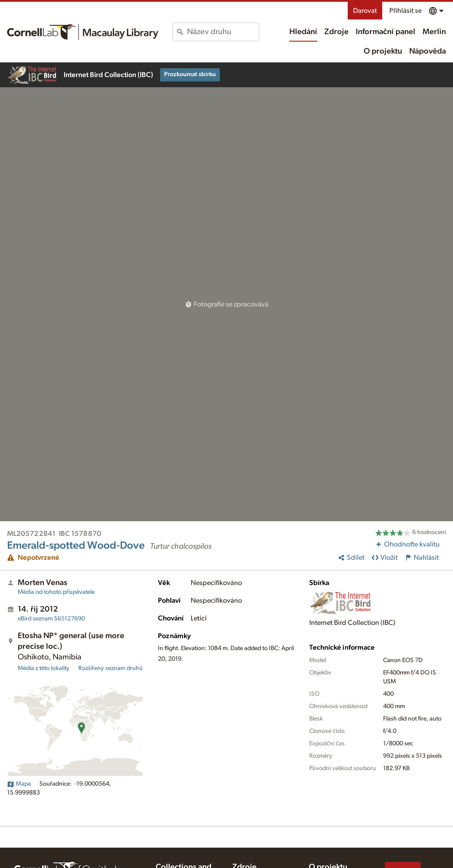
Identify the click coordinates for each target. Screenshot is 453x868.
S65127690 (51, 619)
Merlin (434, 32)
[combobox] (223, 32)
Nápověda (428, 51)
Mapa (19, 784)
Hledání (303, 32)
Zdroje (336, 32)
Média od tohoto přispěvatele (56, 592)
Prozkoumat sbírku (190, 74)
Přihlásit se (405, 11)
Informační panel (386, 32)
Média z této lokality (44, 668)
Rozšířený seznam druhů (111, 668)
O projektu (383, 51)
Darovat (365, 11)
